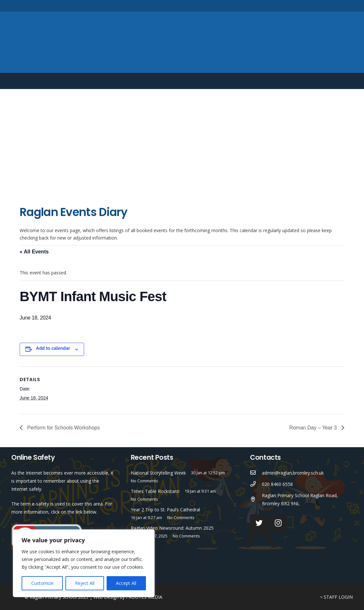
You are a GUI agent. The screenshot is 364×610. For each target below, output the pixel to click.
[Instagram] (330, 6)
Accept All (126, 583)
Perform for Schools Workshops (63, 428)
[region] (84, 563)
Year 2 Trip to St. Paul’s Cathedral (165, 510)
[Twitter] (319, 5)
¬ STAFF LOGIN (336, 597)
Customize (42, 583)
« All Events (34, 252)
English (313, 81)
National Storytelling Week (158, 473)
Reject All (85, 583)
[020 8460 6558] (256, 484)
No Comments (144, 481)
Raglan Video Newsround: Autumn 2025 (172, 528)
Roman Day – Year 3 (314, 428)
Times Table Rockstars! (155, 491)
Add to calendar (53, 348)
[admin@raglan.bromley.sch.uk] (256, 473)
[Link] (182, 42)
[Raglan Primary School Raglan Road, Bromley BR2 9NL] (256, 500)
